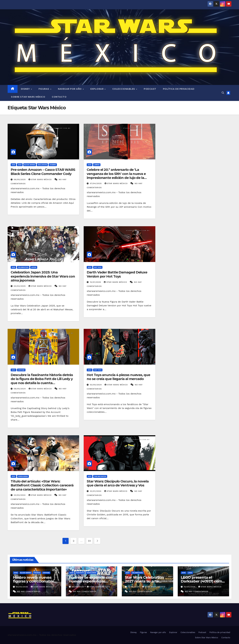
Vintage (21, 370)
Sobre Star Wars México (28, 97)
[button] (223, 93)
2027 (128, 573)
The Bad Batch (100, 476)
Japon (34, 267)
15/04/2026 (190, 587)
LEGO (190, 573)
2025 (13, 165)
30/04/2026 (78, 587)
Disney (26, 89)
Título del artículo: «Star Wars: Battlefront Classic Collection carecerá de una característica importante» (42, 485)
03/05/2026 (22, 587)
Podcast (150, 89)
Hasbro (53, 165)
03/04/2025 (20, 286)
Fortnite (80, 573)
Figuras (44, 89)
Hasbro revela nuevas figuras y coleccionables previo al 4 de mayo (34, 581)
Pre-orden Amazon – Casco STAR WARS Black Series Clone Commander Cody (43, 172)
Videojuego (23, 476)
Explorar (97, 89)
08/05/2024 (20, 389)
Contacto (59, 97)
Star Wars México (40, 179)
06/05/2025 (20, 179)
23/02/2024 (20, 495)
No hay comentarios (29, 591)
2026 (20, 165)
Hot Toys (98, 267)
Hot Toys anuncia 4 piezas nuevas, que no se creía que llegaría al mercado (118, 377)
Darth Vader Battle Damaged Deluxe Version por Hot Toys (117, 274)
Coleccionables (124, 89)
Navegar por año (70, 89)
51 (89, 541)
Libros (97, 165)
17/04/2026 (134, 587)
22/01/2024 (96, 491)
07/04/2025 (96, 183)
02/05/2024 (96, 385)
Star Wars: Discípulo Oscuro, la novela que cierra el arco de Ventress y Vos (118, 483)
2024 (13, 370)
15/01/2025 (96, 282)
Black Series (30, 165)
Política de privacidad (179, 89)
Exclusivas (42, 165)
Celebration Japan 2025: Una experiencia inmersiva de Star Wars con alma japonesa (43, 276)
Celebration (23, 267)
